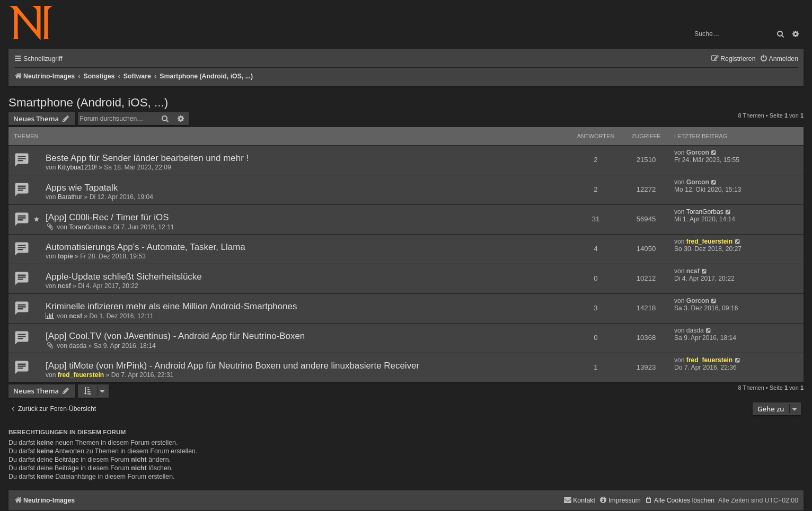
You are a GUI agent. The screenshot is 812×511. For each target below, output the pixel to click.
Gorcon (698, 153)
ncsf (64, 286)
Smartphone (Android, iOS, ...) (88, 102)
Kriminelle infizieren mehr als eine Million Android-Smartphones (171, 306)
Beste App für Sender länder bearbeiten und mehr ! (147, 158)
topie (65, 256)
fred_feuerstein (709, 241)
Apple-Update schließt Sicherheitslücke (124, 277)
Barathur (70, 197)
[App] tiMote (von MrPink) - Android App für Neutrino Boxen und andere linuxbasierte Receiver (232, 366)
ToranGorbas (87, 227)
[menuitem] (779, 59)
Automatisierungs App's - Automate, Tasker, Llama (145, 247)
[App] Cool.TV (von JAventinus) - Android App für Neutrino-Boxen (175, 336)
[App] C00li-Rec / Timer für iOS (107, 217)
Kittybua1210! (77, 167)
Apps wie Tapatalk (82, 188)
